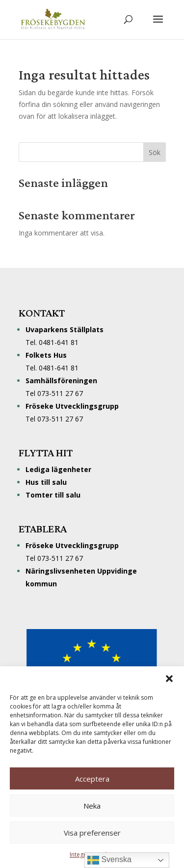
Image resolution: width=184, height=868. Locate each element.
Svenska (109, 860)
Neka (92, 806)
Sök (155, 152)
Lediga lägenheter (58, 469)
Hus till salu (46, 482)
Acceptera (92, 779)
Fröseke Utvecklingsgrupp (72, 545)
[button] (169, 679)
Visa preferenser (92, 833)
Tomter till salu (53, 495)
